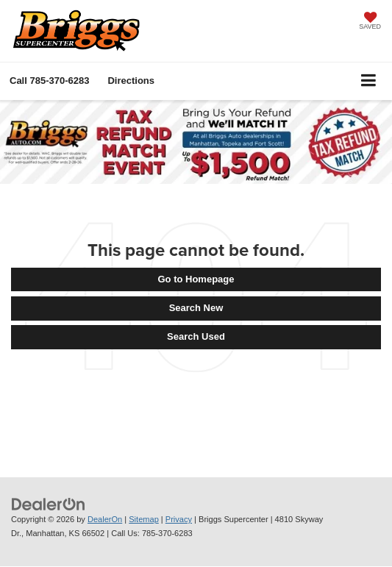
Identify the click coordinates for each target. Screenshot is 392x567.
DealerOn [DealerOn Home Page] (105, 519)
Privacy (179, 519)
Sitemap (144, 519)
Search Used (196, 336)
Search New (196, 308)
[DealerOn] (49, 504)
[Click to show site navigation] (369, 81)
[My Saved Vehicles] (370, 22)
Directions (131, 81)
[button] (49, 81)
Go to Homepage (196, 279)
